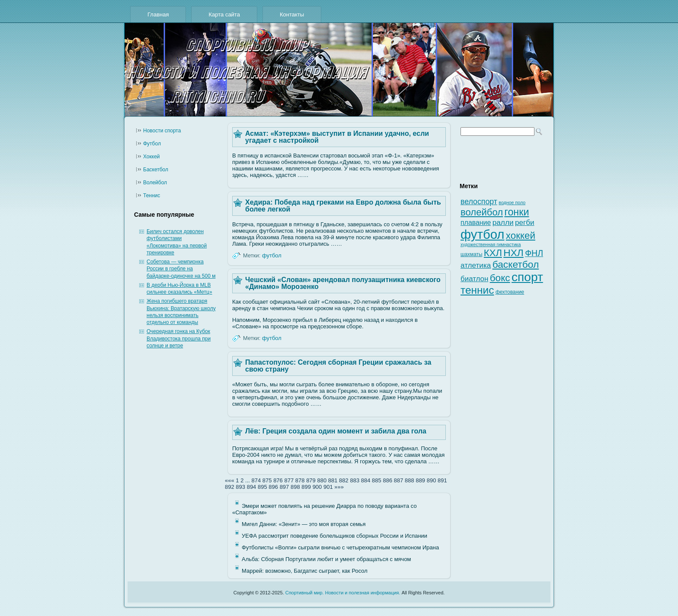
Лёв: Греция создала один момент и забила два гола (336, 431)
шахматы (471, 254)
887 (399, 480)
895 (262, 487)
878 (300, 480)
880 (322, 480)
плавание (476, 223)
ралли (503, 222)
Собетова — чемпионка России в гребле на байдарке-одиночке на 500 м (181, 269)
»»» (339, 487)
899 (306, 487)
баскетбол (516, 264)
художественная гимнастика (491, 244)
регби (525, 223)
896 (273, 487)
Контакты (292, 14)
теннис (477, 290)
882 (344, 480)
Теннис (152, 196)
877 (289, 480)
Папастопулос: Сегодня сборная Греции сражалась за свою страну (338, 366)
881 (333, 480)
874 (256, 480)
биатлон (474, 279)
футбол (272, 255)
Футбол (152, 144)
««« (230, 480)
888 (409, 480)
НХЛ (513, 253)
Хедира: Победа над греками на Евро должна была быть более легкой (343, 206)
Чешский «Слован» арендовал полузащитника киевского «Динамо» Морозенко (343, 283)
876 (278, 480)
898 (295, 487)
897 (285, 487)
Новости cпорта (162, 131)
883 (355, 480)
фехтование (510, 292)
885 (377, 480)
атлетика (476, 265)
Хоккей (152, 157)
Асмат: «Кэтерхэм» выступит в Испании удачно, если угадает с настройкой (337, 137)
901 (328, 487)
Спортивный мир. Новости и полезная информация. (343, 593)
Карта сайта (224, 14)
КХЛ (493, 253)
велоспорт (479, 202)
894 (252, 487)
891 (442, 480)
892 (230, 487)
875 (267, 480)
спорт (527, 277)
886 (387, 480)
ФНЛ (534, 253)
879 (311, 480)
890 (432, 480)
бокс (500, 278)
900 (317, 487)
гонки (516, 212)
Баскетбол (156, 170)
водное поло (512, 202)
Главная (158, 14)
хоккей (521, 236)
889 (420, 480)
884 (366, 480)
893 (240, 487)
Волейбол (155, 183)
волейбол (482, 212)
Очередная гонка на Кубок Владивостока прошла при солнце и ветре (179, 338)
